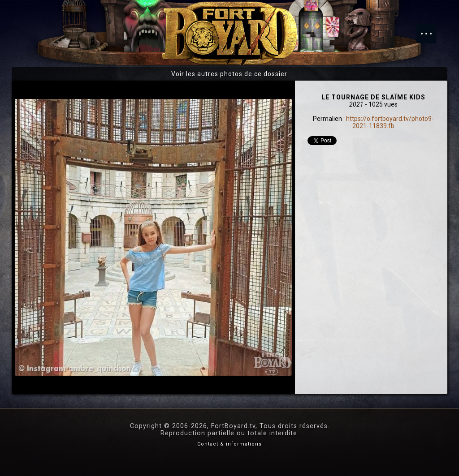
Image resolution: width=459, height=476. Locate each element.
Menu (431, 29)
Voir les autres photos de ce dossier (229, 74)
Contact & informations (229, 444)
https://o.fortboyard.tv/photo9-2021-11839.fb (390, 122)
